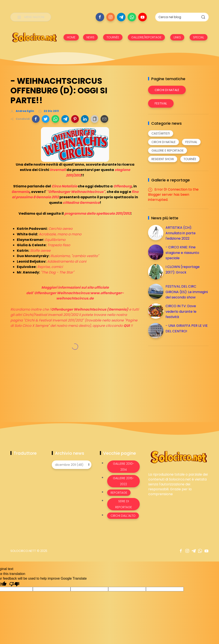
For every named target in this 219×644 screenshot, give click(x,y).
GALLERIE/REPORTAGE (146, 37)
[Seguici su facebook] (100, 17)
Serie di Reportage (124, 504)
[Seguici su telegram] (121, 17)
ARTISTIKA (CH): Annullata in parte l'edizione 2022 (181, 233)
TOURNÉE (113, 37)
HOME (71, 37)
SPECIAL (199, 37)
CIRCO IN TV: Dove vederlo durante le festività (181, 311)
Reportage (119, 493)
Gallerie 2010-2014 (123, 467)
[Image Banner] (178, 457)
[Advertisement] (180, 379)
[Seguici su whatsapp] (132, 17)
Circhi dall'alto (123, 516)
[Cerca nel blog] (182, 17)
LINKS (177, 37)
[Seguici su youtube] (143, 17)
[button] (36, 119)
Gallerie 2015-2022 (123, 481)
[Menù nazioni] (31, 17)
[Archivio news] (72, 465)
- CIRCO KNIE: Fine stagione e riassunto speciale (182, 253)
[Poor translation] (14, 584)
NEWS (90, 37)
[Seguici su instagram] (111, 17)
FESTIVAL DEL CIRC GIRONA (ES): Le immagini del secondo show (187, 292)
